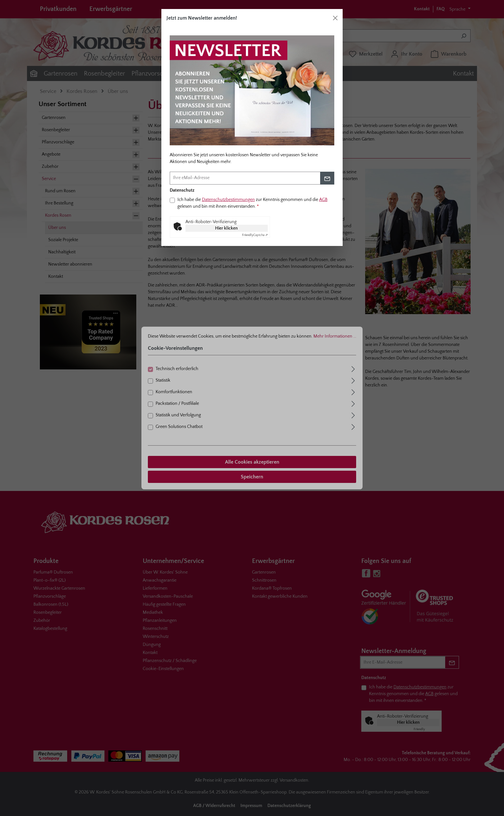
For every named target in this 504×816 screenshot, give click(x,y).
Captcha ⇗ (255, 235)
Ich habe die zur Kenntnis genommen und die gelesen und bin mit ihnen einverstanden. (252, 203)
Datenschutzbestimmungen (228, 200)
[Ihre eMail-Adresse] (245, 178)
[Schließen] (335, 18)
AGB (323, 200)
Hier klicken (226, 228)
